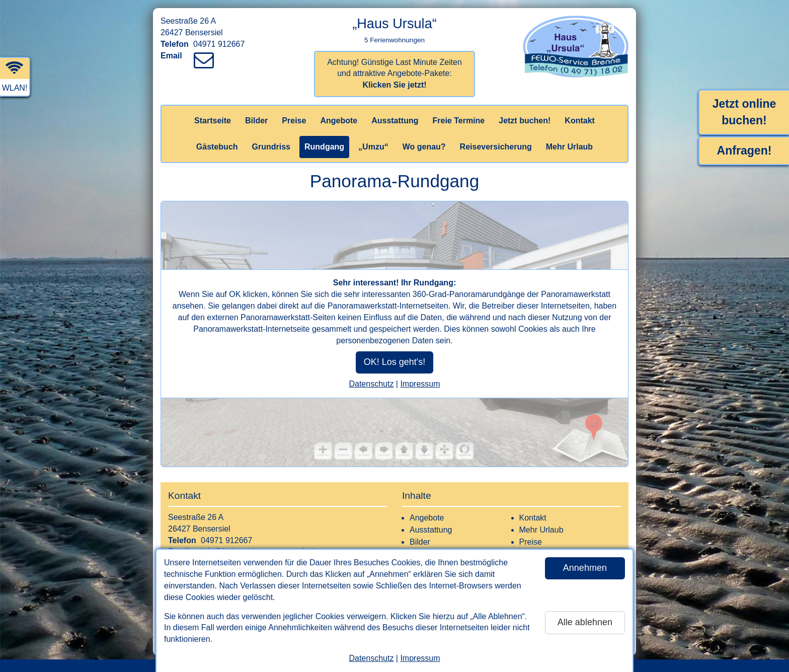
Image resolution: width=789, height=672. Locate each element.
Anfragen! (744, 151)
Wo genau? (424, 147)
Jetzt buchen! (525, 121)
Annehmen (585, 568)
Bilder (256, 121)
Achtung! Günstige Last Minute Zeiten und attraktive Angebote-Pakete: (395, 74)
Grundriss (271, 147)
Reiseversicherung (496, 147)
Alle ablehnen (585, 622)
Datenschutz (371, 658)
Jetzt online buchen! (744, 112)
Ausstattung (395, 121)
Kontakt (580, 121)
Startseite (213, 121)
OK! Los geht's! (395, 362)
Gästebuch (217, 147)
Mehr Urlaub (569, 147)
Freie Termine (458, 121)
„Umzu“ (373, 147)
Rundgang (324, 147)
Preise (294, 121)
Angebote (339, 121)
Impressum (420, 658)
